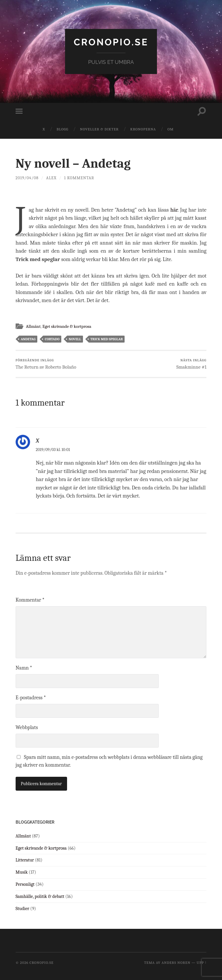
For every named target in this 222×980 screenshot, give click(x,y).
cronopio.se (111, 42)
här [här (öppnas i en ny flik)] (174, 210)
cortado (52, 339)
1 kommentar (79, 178)
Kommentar (30, 600)
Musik (22, 872)
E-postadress (31, 698)
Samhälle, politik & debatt (40, 896)
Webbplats (27, 727)
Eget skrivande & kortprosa (67, 326)
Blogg (63, 129)
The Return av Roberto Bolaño (46, 364)
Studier (22, 909)
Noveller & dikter (99, 129)
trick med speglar (107, 339)
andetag (28, 339)
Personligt (25, 884)
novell (75, 339)
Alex (51, 178)
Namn (24, 668)
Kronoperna (143, 129)
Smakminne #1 (191, 364)
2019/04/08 (27, 178)
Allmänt (33, 326)
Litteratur (25, 860)
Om (170, 129)
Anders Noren (176, 963)
